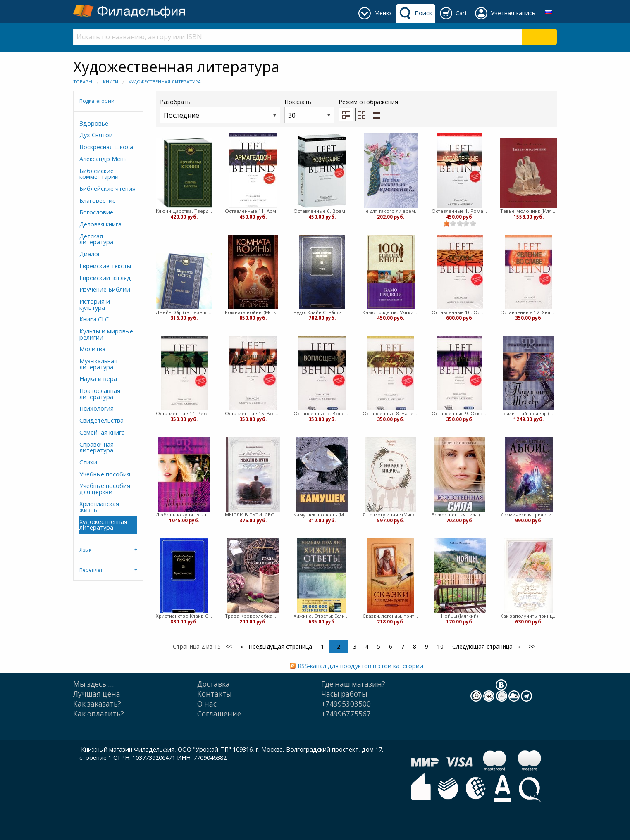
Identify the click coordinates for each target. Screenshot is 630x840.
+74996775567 (346, 714)
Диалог (90, 254)
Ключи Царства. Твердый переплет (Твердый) (184, 211)
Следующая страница (483, 646)
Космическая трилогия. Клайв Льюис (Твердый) (529, 515)
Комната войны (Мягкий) (253, 312)
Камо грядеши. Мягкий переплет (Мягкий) (391, 312)
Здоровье (94, 123)
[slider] (460, 224)
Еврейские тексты (105, 266)
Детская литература (96, 239)
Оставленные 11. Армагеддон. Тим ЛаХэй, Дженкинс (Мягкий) (253, 211)
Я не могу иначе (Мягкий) (391, 515)
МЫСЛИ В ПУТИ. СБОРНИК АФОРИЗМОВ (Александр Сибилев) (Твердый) (253, 515)
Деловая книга (100, 224)
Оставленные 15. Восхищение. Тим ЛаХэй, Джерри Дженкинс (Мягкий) (253, 413)
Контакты (215, 694)
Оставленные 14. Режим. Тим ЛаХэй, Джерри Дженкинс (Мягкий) (184, 413)
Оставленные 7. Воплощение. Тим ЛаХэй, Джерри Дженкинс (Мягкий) (322, 413)
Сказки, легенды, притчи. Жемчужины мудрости (391, 616)
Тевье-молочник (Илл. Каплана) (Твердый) (529, 211)
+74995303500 (346, 704)
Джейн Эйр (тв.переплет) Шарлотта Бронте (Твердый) (184, 312)
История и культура (95, 304)
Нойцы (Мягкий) (459, 616)
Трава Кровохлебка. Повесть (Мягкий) (253, 616)
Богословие (96, 212)
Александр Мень (103, 159)
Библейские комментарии (99, 174)
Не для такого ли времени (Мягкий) (391, 211)
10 (440, 646)
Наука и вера (98, 379)
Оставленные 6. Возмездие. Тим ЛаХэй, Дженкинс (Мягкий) (322, 211)
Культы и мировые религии (106, 334)
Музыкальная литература (98, 364)
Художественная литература (165, 82)
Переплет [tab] (91, 570)
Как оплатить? (99, 714)
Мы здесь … (93, 684)
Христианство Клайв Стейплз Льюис (184, 616)
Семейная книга (102, 432)
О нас (207, 704)
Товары (83, 82)
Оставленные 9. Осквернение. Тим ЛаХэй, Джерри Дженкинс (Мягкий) (460, 413)
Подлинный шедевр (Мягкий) (529, 413)
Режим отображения (368, 102)
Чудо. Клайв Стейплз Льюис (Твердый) (322, 312)
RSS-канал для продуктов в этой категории (360, 666)
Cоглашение (219, 714)
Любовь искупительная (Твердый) (184, 515)
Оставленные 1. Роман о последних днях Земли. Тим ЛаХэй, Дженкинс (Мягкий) (460, 211)
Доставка (214, 684)
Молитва (92, 349)
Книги (111, 82)
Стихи (88, 462)
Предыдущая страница (279, 646)
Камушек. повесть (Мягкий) (322, 515)
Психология (97, 408)
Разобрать (220, 111)
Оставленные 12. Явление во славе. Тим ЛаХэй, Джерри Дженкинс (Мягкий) (529, 312)
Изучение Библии (105, 289)
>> (532, 646)
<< (229, 646)
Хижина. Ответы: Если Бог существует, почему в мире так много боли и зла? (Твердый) (322, 616)
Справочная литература (97, 447)
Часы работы (344, 694)
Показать (309, 111)
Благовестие (98, 201)
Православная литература (100, 394)
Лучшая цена (97, 694)
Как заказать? (97, 704)
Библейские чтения (107, 189)
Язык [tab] (85, 550)
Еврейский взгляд (105, 278)
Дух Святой (96, 135)
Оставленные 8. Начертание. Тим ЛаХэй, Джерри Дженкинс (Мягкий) (391, 413)
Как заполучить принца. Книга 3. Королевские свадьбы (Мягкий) (529, 616)
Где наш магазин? (353, 684)
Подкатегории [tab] (97, 101)
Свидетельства (101, 420)
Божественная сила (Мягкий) (460, 515)
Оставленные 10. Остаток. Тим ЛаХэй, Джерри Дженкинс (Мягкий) (460, 312)
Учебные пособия (105, 474)
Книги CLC (94, 319)
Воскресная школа (106, 147)
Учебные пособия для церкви (105, 489)
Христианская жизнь (99, 507)
